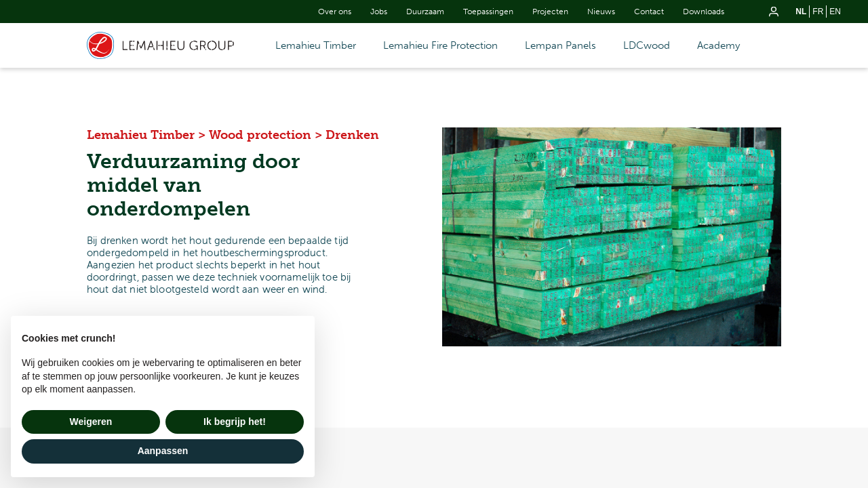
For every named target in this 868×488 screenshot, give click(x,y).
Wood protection (260, 135)
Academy (718, 45)
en (835, 12)
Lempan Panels (560, 45)
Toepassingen (488, 12)
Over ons (335, 12)
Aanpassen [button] (163, 451)
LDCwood (647, 45)
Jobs (379, 12)
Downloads (704, 12)
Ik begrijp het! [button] (235, 422)
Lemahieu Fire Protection (440, 45)
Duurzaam (425, 12)
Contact (649, 12)
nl (801, 12)
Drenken (352, 135)
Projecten (550, 12)
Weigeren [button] (91, 422)
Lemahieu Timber (316, 45)
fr (818, 12)
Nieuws (601, 12)
